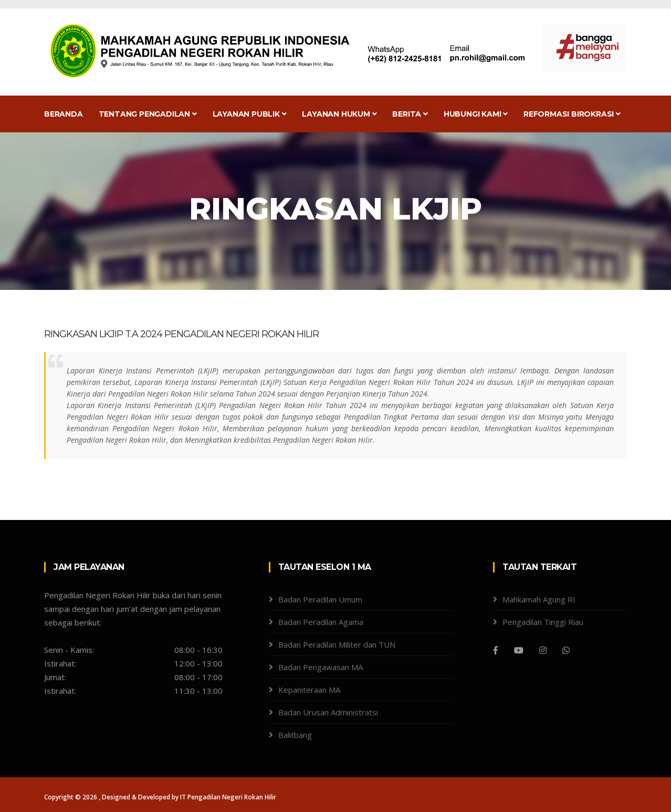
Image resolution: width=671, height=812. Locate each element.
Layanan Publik (250, 114)
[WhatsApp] (566, 650)
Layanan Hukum (339, 114)
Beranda (64, 114)
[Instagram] (543, 650)
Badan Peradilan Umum (320, 599)
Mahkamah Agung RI (539, 599)
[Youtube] (519, 650)
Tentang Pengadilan (148, 114)
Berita (410, 114)
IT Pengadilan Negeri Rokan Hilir (228, 797)
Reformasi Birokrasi (572, 114)
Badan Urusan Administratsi (328, 712)
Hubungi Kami (476, 114)
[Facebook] (496, 650)
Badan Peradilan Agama (321, 622)
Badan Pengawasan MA (321, 667)
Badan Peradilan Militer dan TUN (337, 644)
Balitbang (295, 735)
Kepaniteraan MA (309, 690)
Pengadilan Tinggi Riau (543, 622)
